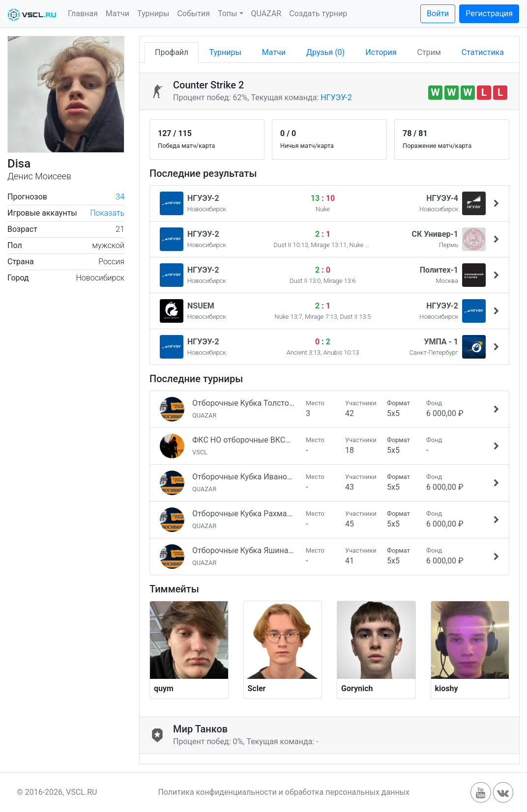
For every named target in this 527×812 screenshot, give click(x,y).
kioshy (447, 688)
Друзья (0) (325, 52)
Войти (438, 14)
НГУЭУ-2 (336, 98)
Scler (257, 688)
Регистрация (489, 14)
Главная (83, 14)
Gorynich (357, 688)
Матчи (117, 14)
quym (164, 688)
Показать (107, 213)
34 (120, 197)
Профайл (172, 52)
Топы (228, 14)
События (193, 14)
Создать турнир (318, 14)
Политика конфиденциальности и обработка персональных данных (284, 792)
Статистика (483, 52)
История (381, 52)
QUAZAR (266, 14)
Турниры (153, 14)
